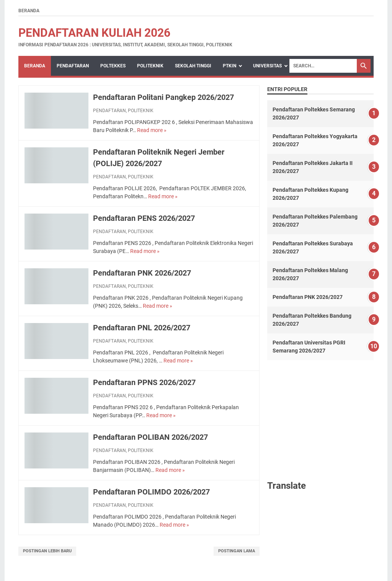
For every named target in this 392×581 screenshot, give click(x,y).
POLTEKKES (113, 66)
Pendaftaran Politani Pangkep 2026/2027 (163, 97)
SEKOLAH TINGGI (193, 66)
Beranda (29, 11)
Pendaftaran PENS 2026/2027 (144, 218)
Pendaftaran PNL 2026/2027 (142, 328)
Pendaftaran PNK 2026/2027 (142, 273)
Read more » (152, 130)
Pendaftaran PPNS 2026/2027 (144, 382)
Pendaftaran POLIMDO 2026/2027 (151, 492)
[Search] (323, 66)
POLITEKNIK (150, 66)
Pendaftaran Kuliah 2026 (94, 33)
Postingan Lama (237, 551)
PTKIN (229, 66)
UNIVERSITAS (267, 66)
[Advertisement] (320, 419)
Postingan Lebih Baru (47, 551)
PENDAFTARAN (73, 66)
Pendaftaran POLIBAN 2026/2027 (150, 437)
